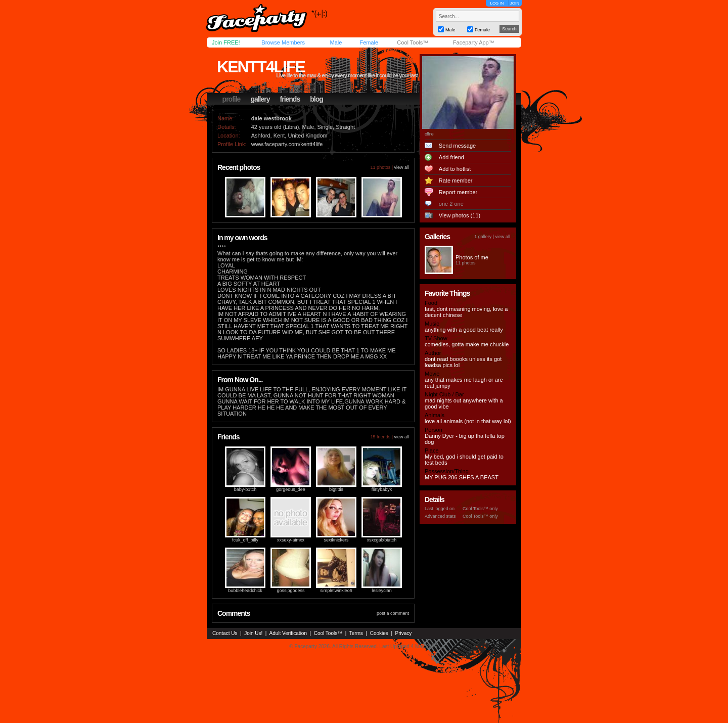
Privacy (404, 633)
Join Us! (253, 633)
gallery (260, 99)
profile (232, 99)
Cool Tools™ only (480, 509)
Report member (458, 192)
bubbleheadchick (245, 591)
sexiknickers (336, 540)
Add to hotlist (455, 169)
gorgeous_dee (291, 489)
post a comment (393, 613)
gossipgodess (290, 591)
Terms (356, 633)
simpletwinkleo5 (336, 591)
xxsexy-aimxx (291, 540)
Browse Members (283, 42)
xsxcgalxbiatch (382, 540)
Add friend (451, 157)
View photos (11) (460, 215)
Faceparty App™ (474, 42)
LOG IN (497, 3)
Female (369, 42)
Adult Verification (288, 633)
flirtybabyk (382, 489)
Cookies (379, 633)
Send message (457, 146)
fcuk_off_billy (245, 540)
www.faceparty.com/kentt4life (287, 144)
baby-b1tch (245, 489)
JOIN (515, 3)
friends (290, 99)
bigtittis (336, 489)
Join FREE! (226, 42)
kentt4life (261, 67)
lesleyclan (382, 591)
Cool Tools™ (413, 42)
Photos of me (472, 257)
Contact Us (225, 633)
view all (401, 167)
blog (316, 99)
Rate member (456, 180)
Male (336, 42)
